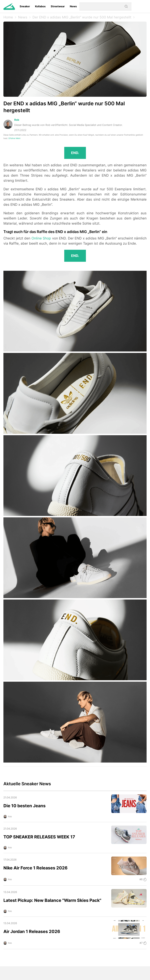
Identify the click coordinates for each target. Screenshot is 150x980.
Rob (17, 120)
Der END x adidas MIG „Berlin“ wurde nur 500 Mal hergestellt (82, 17)
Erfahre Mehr (15, 138)
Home (8, 17)
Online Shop (41, 238)
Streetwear (58, 6)
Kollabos (40, 6)
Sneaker (25, 6)
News (73, 6)
